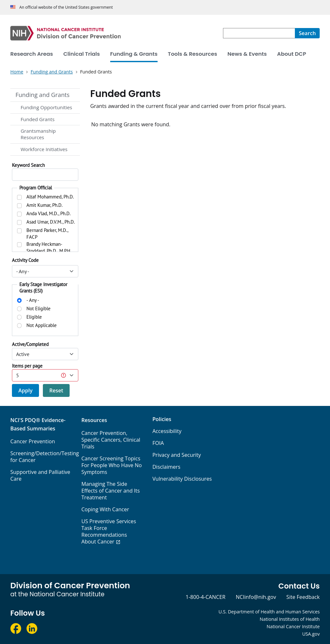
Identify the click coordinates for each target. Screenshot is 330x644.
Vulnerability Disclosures (182, 479)
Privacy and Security (177, 455)
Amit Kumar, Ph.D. (44, 205)
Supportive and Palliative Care (40, 475)
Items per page (27, 366)
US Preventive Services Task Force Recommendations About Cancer (109, 531)
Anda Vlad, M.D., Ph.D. (49, 213)
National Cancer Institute (293, 626)
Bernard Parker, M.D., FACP (47, 233)
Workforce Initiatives (44, 149)
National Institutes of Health (290, 619)
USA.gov (311, 634)
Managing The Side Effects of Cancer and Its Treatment (110, 491)
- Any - (33, 300)
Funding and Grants (43, 95)
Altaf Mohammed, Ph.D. (50, 197)
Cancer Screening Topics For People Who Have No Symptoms (111, 465)
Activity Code (25, 260)
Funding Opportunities (46, 107)
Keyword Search (28, 165)
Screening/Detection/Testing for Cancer (45, 457)
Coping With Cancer (105, 509)
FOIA (158, 443)
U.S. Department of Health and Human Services (269, 612)
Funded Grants (38, 119)
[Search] (307, 33)
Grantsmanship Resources (38, 134)
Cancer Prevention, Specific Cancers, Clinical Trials (111, 440)
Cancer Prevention (33, 441)
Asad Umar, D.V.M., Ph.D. (51, 222)
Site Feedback (303, 597)
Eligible (34, 317)
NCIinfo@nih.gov (256, 597)
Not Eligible (39, 308)
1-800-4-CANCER (205, 597)
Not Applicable (42, 325)
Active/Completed (30, 344)
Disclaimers (166, 467)
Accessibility (167, 431)
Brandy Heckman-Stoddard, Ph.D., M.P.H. (49, 247)
